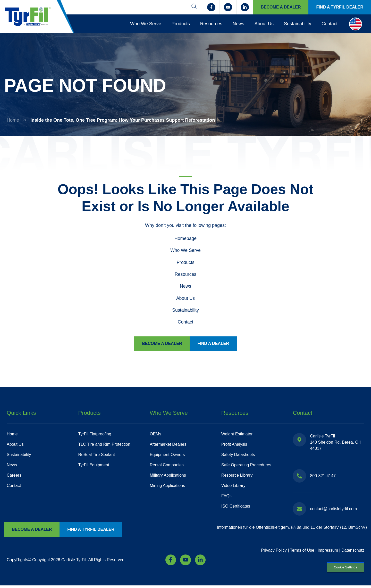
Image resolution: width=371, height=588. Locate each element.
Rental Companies (167, 466)
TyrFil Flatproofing (95, 435)
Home (13, 120)
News (238, 24)
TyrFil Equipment (94, 466)
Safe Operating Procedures (246, 466)
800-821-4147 (323, 477)
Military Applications (168, 477)
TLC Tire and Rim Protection (104, 446)
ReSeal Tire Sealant (97, 456)
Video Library (233, 487)
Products (181, 24)
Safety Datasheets (238, 456)
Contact (330, 24)
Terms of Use (302, 552)
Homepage (185, 238)
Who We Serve (146, 24)
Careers (14, 477)
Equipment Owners (167, 456)
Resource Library (237, 477)
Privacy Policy (274, 552)
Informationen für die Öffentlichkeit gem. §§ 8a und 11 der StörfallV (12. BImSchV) (292, 529)
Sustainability (298, 24)
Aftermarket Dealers (168, 446)
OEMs (155, 435)
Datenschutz (353, 552)
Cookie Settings (343, 569)
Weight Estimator (237, 435)
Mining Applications (167, 487)
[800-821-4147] (299, 477)
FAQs (226, 497)
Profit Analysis (234, 446)
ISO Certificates (236, 507)
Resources (211, 24)
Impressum (328, 552)
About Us (264, 24)
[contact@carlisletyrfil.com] (299, 510)
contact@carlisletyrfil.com (333, 510)
